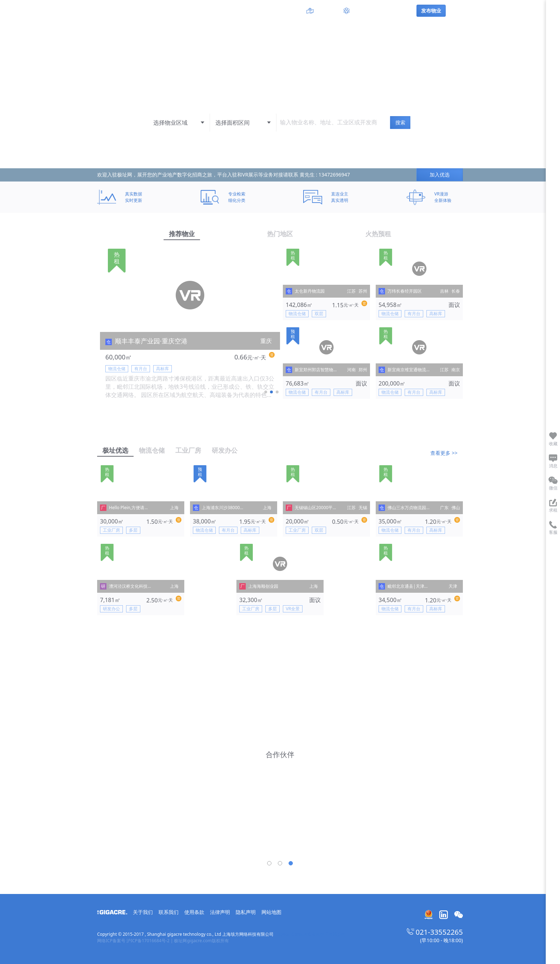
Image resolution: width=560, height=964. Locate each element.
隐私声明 (246, 912)
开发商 (292, 11)
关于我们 (143, 912)
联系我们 (169, 912)
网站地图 (271, 912)
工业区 (272, 11)
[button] (266, 392)
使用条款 (194, 912)
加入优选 (440, 175)
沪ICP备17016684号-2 (148, 941)
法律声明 (220, 912)
